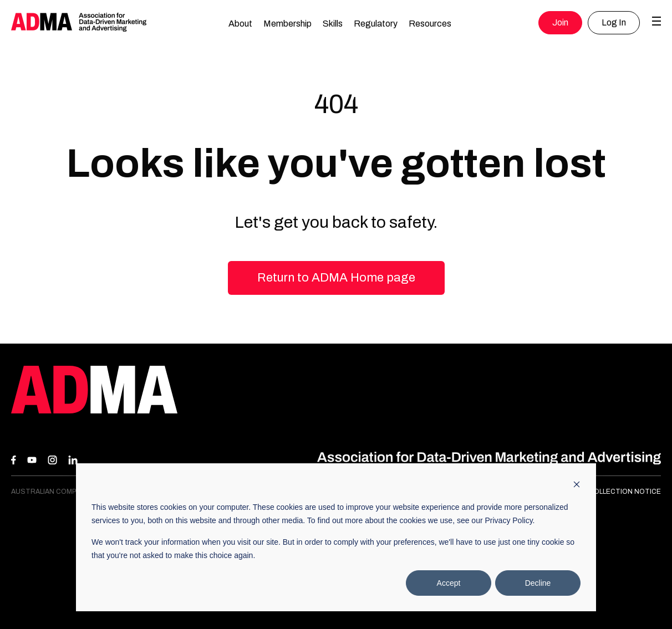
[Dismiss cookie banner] (577, 486)
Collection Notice (625, 492)
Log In (614, 22)
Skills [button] (333, 24)
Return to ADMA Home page (336, 278)
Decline (538, 583)
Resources (430, 24)
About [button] (240, 24)
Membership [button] (287, 24)
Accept (449, 583)
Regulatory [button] (376, 24)
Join (560, 22)
